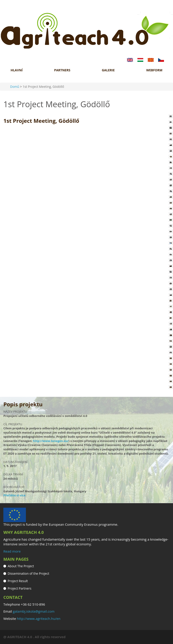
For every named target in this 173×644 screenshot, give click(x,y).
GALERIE (108, 70)
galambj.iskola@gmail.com (34, 611)
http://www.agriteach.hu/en (39, 618)
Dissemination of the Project (28, 573)
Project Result (18, 581)
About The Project (21, 566)
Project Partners (19, 588)
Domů (15, 87)
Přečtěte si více (14, 495)
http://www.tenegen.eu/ (51, 441)
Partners (62, 70)
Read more (12, 551)
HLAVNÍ (17, 70)
